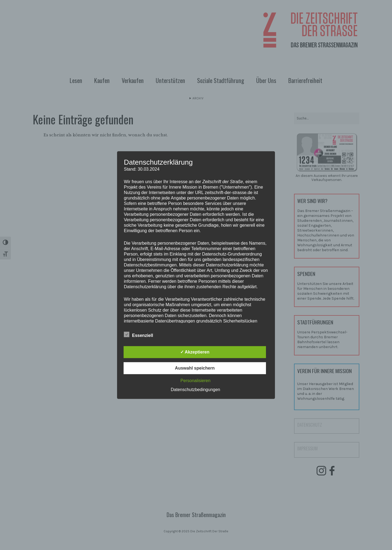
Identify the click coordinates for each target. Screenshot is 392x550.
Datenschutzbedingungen (195, 390)
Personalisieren (195, 381)
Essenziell (138, 335)
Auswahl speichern (195, 368)
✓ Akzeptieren (195, 352)
